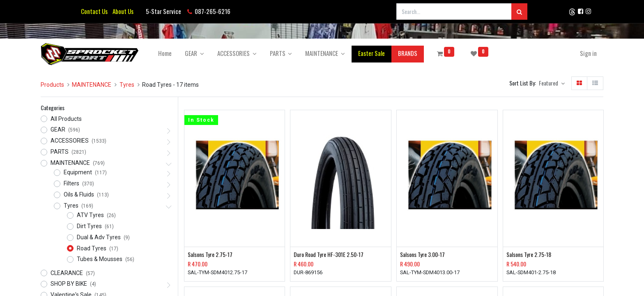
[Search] (519, 12)
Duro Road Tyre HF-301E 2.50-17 (329, 254)
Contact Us (94, 11)
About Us (122, 11)
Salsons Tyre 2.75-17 (210, 254)
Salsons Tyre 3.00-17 (422, 254)
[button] (552, 83)
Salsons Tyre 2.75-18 (529, 254)
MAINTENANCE (92, 85)
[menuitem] (165, 53)
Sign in (588, 53)
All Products (66, 119)
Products (52, 85)
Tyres (127, 85)
